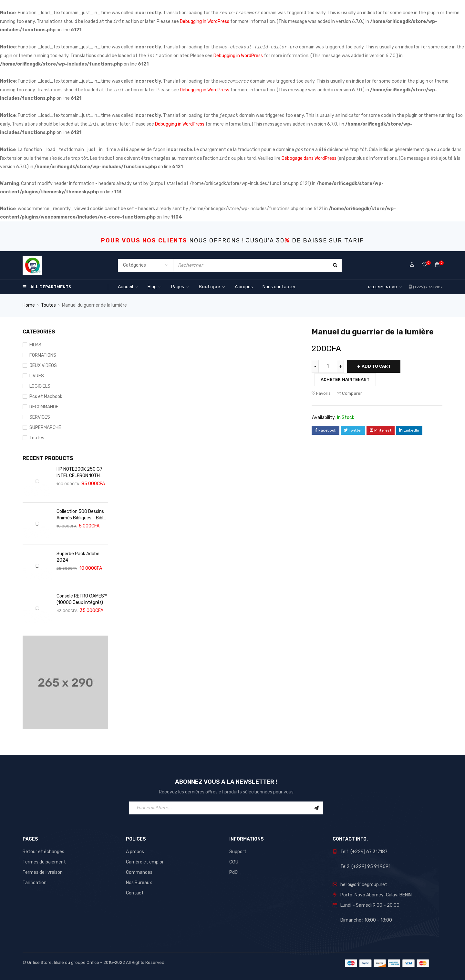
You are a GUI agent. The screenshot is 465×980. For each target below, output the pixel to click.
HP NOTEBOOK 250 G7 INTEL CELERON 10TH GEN (79, 473)
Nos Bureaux (139, 883)
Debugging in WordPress (205, 21)
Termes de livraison (43, 872)
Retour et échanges (43, 852)
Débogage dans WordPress (309, 158)
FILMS (35, 345)
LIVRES (37, 376)
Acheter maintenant (346, 379)
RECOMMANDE (44, 407)
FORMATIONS (43, 355)
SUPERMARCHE (45, 428)
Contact (135, 893)
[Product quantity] (328, 366)
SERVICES (40, 417)
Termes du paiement (44, 862)
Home (29, 305)
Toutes (48, 305)
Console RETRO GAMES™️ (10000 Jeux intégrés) (82, 599)
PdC (233, 872)
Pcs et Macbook (46, 397)
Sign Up (316, 808)
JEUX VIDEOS (43, 366)
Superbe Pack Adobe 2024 (78, 557)
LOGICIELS (40, 386)
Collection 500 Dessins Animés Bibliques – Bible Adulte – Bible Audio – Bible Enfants (81, 515)
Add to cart (377, 366)
